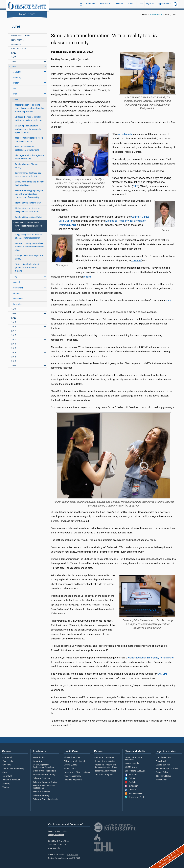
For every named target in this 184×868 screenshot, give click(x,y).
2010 (14, 359)
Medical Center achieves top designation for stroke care (28, 208)
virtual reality (125, 132)
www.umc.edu (54, 846)
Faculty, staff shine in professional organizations (27, 147)
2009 (14, 364)
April (15, 87)
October (17, 292)
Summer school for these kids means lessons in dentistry (28, 173)
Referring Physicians (73, 778)
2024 (14, 60)
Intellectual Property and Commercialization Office (106, 764)
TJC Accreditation (164, 774)
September (18, 286)
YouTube (131, 780)
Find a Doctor (70, 767)
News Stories (27, 14)
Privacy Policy (162, 771)
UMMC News (131, 765)
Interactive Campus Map (13, 767)
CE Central (7, 756)
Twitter (130, 777)
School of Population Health (45, 798)
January (17, 70)
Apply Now (38, 760)
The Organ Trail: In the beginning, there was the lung (30, 155)
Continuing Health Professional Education (43, 764)
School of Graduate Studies (45, 780)
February (17, 76)
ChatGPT (162, 672)
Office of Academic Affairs (45, 769)
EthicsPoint (161, 760)
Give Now (7, 763)
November (18, 297)
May (15, 92)
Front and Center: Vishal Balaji (28, 215)
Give (141, 4)
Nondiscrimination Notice (167, 767)
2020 (14, 316)
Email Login (8, 760)
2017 (14, 329)
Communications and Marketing (135, 757)
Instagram (132, 784)
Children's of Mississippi (74, 760)
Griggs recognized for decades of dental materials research (29, 235)
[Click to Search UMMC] (176, 4)
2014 (14, 342)
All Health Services (72, 756)
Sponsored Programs (104, 773)
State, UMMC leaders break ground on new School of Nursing (27, 266)
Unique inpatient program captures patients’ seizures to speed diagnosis (28, 127)
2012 (14, 351)
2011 (14, 355)
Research (119, 4)
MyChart (150, 4)
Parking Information (11, 778)
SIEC (136, 184)
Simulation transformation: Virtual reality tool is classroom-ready (29, 224)
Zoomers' (137, 259)
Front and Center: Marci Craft (28, 201)
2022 (14, 308)
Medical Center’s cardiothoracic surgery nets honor (29, 138)
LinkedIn (131, 788)
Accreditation (39, 756)
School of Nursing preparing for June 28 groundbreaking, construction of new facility (29, 192)
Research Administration (105, 769)
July (15, 275)
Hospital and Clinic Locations (77, 771)
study (168, 298)
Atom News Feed (134, 796)
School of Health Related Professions (44, 785)
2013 (14, 346)
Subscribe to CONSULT (135, 769)
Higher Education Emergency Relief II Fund (151, 656)
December (18, 303)
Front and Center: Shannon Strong (27, 164)
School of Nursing (41, 794)
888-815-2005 (74, 856)
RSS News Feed (134, 792)
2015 (14, 338)
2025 (14, 56)
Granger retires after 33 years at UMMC (29, 255)
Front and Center (19, 47)
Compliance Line (163, 756)
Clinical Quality (70, 763)
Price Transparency (72, 774)
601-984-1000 (73, 853)
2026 (14, 51)
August (17, 280)
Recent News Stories (20, 34)
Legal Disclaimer (163, 763)
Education (90, 4)
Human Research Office (105, 760)
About (131, 4)
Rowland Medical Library (44, 773)
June (16, 98)
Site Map (6, 782)
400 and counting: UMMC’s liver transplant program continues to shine (30, 245)
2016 (14, 333)
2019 (14, 321)
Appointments (164, 4)
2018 (14, 325)
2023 (14, 65)
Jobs (5, 771)
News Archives (18, 38)
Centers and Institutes (104, 756)
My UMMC (7, 774)
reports (87, 275)
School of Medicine (41, 790)
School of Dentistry (41, 777)
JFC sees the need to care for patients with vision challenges (29, 117)
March (16, 81)
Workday (6, 785)
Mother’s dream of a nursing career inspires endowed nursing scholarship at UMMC (29, 107)
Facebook (131, 773)
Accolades (16, 43)
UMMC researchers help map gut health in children (30, 182)
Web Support (162, 778)
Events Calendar (132, 762)
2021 (14, 312)
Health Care (105, 4)
